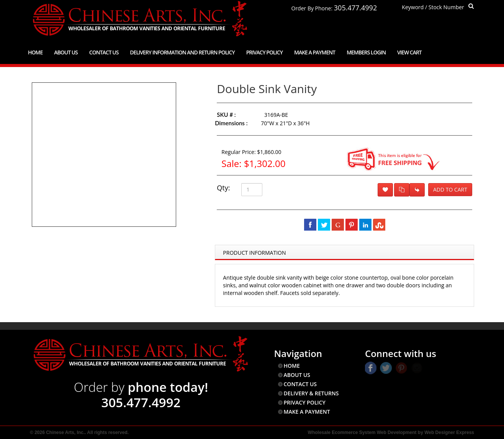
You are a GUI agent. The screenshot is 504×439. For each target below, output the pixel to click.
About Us (66, 52)
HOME (292, 366)
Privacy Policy (264, 52)
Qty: (223, 188)
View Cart (409, 52)
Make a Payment (315, 52)
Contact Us (104, 52)
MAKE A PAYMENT (307, 412)
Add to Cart (450, 189)
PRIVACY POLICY (305, 402)
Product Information (254, 253)
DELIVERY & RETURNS (311, 393)
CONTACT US (300, 384)
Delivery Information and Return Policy (182, 52)
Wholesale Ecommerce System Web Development (362, 432)
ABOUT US (297, 375)
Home (35, 52)
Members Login (366, 52)
